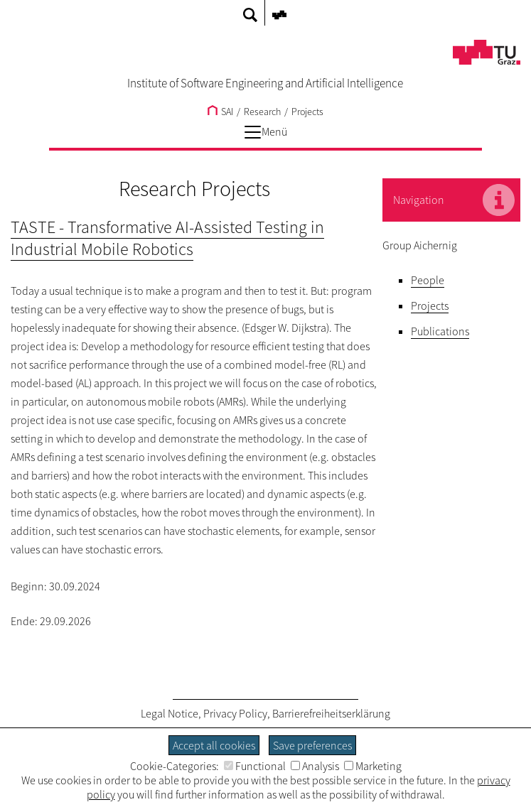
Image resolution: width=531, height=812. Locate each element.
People (428, 280)
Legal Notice (170, 713)
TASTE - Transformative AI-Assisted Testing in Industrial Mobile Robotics (167, 238)
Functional (255, 766)
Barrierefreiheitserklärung (331, 713)
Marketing (373, 766)
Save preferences (312, 745)
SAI (220, 112)
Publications (440, 331)
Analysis (315, 766)
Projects (307, 112)
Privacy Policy (235, 713)
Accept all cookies (214, 745)
